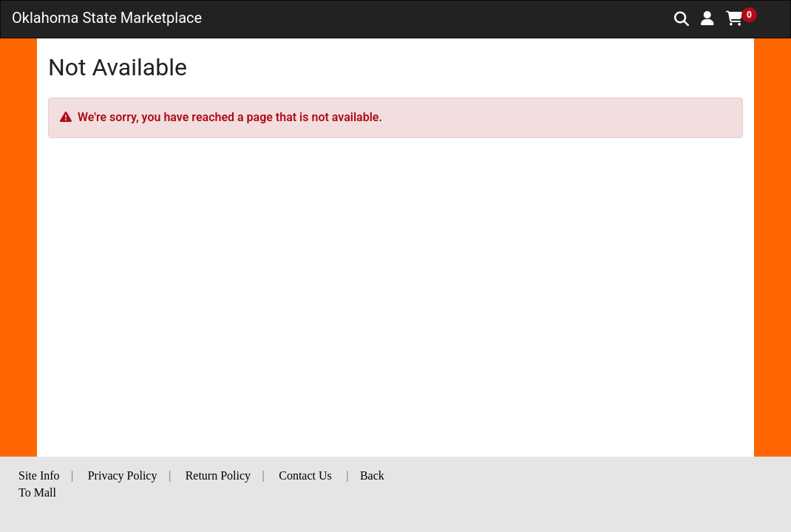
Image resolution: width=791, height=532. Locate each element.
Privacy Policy (123, 475)
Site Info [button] (39, 475)
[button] (707, 18)
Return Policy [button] (218, 475)
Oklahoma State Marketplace (107, 18)
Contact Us (305, 475)
